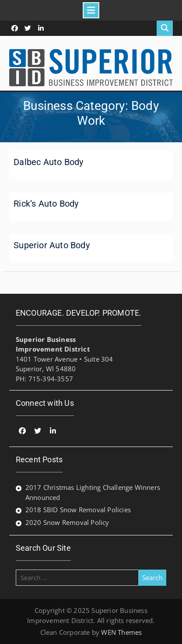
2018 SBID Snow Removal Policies (78, 510)
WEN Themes (121, 632)
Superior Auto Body (52, 245)
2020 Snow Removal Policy (67, 522)
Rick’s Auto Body (46, 204)
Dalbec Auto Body (48, 162)
